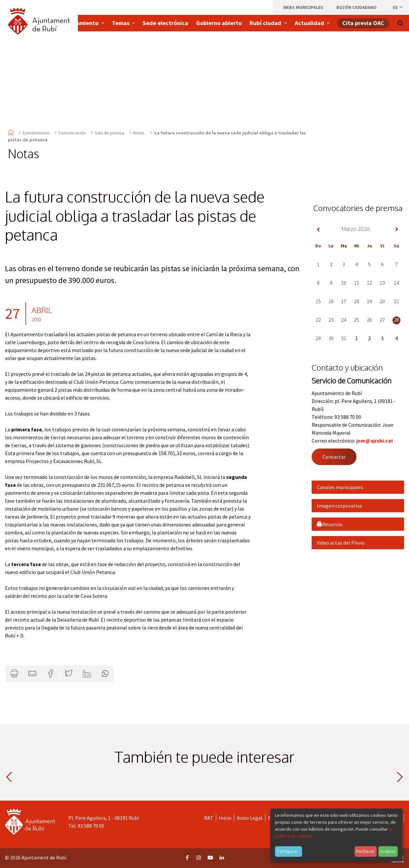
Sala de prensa (109, 133)
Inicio (225, 818)
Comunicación (72, 133)
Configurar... (289, 851)
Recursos (330, 524)
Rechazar (365, 851)
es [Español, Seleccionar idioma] (398, 7)
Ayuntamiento (36, 133)
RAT (209, 818)
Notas (139, 133)
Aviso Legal (250, 818)
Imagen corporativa (339, 506)
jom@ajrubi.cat (375, 441)
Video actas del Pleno (341, 543)
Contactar (334, 457)
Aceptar (388, 851)
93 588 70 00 (91, 826)
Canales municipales (340, 487)
